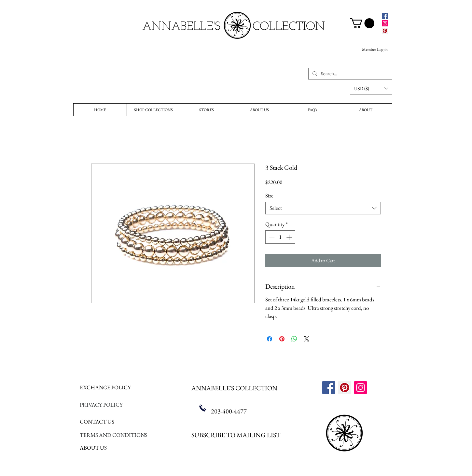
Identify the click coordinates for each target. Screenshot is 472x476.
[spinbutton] (280, 237)
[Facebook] (385, 16)
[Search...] (350, 74)
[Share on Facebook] (270, 339)
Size (269, 195)
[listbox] (371, 89)
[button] (371, 89)
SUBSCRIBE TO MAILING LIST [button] (236, 435)
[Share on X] (307, 339)
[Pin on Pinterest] (282, 339)
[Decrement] (271, 237)
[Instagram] (385, 23)
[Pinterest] (385, 31)
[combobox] (323, 208)
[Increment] (290, 237)
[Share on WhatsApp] (294, 339)
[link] (362, 23)
